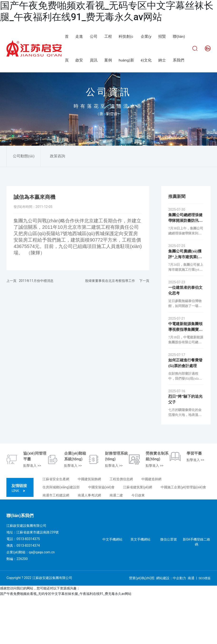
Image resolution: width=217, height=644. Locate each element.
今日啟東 (138, 543)
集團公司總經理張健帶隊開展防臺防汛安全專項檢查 (185, 268)
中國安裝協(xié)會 (101, 535)
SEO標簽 (205, 626)
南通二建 (116, 543)
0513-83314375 (28, 586)
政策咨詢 (58, 203)
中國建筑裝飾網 (89, 527)
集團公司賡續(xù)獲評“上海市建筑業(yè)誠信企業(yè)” (186, 304)
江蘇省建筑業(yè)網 (138, 535)
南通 (191, 625)
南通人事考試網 (89, 543)
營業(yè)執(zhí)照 (142, 625)
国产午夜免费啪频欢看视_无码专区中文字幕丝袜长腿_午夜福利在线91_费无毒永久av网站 (107, 11)
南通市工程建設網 (56, 543)
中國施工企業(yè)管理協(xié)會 (183, 535)
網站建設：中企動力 (171, 625)
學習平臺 (194, 501)
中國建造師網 (151, 527)
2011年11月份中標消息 (36, 328)
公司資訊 (109, 139)
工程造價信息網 (121, 527)
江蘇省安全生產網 (56, 527)
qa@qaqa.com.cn (42, 600)
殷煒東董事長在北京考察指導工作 (110, 328)
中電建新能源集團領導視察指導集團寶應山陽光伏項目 (185, 377)
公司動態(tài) (24, 203)
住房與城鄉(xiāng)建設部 (61, 535)
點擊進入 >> (32, 513)
